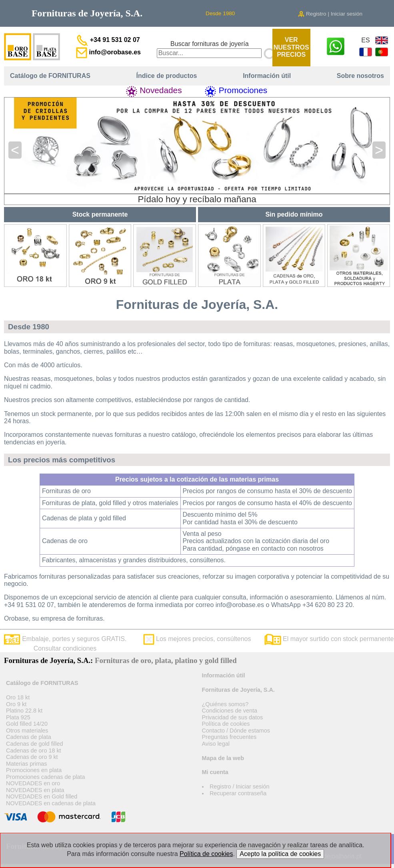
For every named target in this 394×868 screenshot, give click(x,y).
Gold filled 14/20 (27, 724)
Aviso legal (216, 744)
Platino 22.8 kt (24, 711)
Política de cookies (226, 724)
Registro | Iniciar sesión (330, 14)
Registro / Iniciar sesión (240, 786)
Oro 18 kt (18, 697)
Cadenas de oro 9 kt (32, 757)
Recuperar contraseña (238, 793)
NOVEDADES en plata (35, 790)
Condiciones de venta (230, 711)
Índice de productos (167, 76)
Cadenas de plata (29, 737)
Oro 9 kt (16, 704)
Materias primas (26, 764)
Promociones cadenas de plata (46, 777)
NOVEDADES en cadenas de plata (51, 803)
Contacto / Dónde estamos (236, 731)
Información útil (267, 76)
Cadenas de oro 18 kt (34, 751)
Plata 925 (18, 717)
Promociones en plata (34, 770)
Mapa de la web (223, 758)
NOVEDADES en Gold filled (42, 796)
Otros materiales (27, 731)
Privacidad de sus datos (233, 717)
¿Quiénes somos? (225, 704)
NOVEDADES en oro (33, 783)
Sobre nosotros (360, 76)
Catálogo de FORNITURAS (50, 76)
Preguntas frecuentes (229, 737)
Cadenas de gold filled (34, 744)
